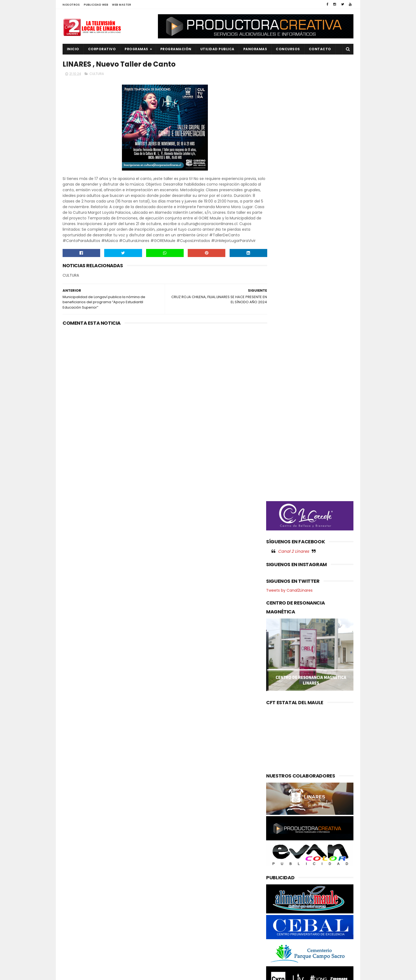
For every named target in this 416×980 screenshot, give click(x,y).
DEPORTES (75, 877)
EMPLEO (73, 896)
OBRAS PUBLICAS (80, 914)
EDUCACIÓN (76, 886)
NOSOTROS (71, 5)
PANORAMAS (255, 49)
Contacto (320, 49)
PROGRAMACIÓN (176, 49)
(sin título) (172, 860)
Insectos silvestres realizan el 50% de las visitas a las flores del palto (219, 877)
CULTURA (97, 74)
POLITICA (74, 932)
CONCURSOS (288, 49)
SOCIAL (72, 959)
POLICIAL (73, 923)
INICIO (73, 49)
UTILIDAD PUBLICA (217, 49)
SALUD (72, 950)
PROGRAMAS (137, 49)
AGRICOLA (75, 859)
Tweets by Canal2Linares (289, 321)
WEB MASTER (122, 5)
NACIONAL (75, 905)
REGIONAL (74, 941)
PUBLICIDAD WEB (96, 5)
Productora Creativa (207, 973)
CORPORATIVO (102, 49)
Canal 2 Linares (294, 282)
